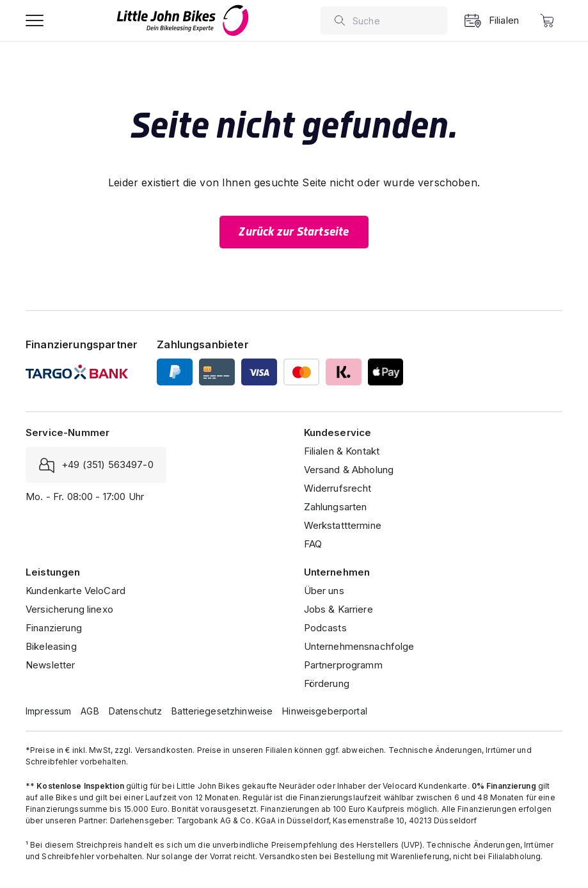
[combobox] (397, 20)
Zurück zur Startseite (294, 232)
